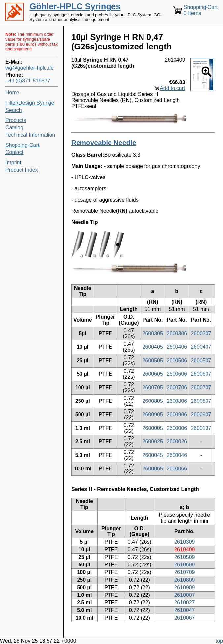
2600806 (177, 401)
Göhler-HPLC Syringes (75, 6)
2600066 (177, 469)
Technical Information (30, 135)
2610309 (184, 542)
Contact (14, 152)
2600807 (201, 401)
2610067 (184, 618)
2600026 (177, 442)
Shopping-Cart (22, 145)
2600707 (201, 387)
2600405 (153, 347)
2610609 (184, 565)
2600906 (177, 415)
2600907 (201, 415)
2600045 (153, 455)
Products (16, 120)
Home (12, 93)
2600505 (153, 360)
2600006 (177, 428)
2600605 (153, 374)
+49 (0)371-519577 (28, 81)
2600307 (201, 333)
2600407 (201, 347)
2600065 (153, 469)
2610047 (184, 610)
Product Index (22, 170)
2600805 (153, 401)
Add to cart (172, 88)
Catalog (14, 128)
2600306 (177, 333)
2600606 (177, 374)
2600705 (153, 387)
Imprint (13, 162)
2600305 (153, 333)
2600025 (153, 442)
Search (14, 110)
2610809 (184, 580)
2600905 (153, 415)
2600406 (177, 347)
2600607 (201, 374)
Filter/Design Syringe (30, 103)
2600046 (177, 455)
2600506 (177, 360)
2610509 (184, 557)
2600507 (201, 360)
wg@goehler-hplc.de (30, 68)
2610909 (184, 587)
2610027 (184, 603)
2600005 (153, 428)
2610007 (184, 595)
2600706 (177, 387)
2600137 (201, 428)
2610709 (184, 572)
